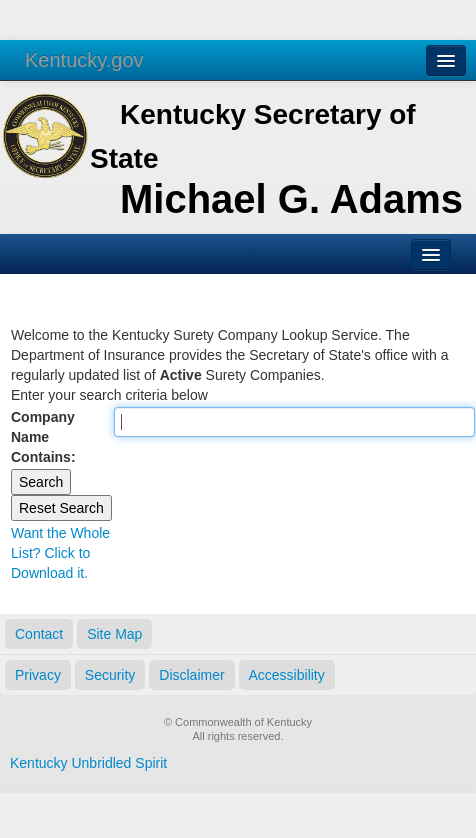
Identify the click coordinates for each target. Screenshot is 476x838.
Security (110, 675)
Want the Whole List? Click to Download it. (60, 553)
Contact (39, 634)
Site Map (114, 634)
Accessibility (287, 675)
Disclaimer (191, 675)
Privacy (38, 675)
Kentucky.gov (84, 60)
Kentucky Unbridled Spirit (88, 763)
